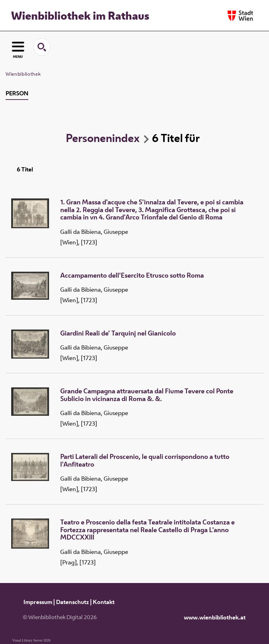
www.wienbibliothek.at (215, 617)
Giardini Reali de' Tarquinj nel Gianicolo (118, 333)
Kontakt (104, 602)
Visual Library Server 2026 (31, 640)
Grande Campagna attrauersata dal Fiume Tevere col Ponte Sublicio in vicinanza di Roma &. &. (147, 395)
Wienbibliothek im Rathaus (80, 15)
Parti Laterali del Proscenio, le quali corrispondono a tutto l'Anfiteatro (145, 460)
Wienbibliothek (23, 74)
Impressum (38, 602)
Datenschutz (73, 602)
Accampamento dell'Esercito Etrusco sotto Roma (132, 276)
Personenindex (103, 138)
